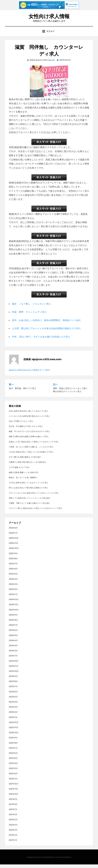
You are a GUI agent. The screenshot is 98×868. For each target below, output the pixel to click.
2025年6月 (13, 572)
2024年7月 (13, 629)
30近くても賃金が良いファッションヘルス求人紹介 (30, 502)
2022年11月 (14, 731)
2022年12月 (14, 726)
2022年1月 (13, 782)
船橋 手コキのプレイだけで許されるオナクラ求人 (29, 435)
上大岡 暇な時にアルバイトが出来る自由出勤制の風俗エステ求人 (46, 332)
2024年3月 (13, 649)
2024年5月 (13, 639)
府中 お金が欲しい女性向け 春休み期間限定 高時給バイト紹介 (46, 324)
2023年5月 (13, 700)
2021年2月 (13, 839)
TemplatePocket (48, 861)
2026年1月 (13, 537)
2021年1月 (13, 844)
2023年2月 (13, 716)
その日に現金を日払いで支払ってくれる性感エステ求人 (31, 456)
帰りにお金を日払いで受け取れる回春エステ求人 (28, 491)
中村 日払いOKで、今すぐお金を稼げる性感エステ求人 (41, 340)
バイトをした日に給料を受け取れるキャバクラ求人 (29, 420)
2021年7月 (13, 813)
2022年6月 (13, 757)
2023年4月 (13, 705)
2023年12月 (14, 665)
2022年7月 (13, 752)
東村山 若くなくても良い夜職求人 (23, 481)
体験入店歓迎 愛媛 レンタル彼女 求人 (24, 476)
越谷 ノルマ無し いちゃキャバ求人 (32, 307)
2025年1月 (13, 598)
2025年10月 (14, 552)
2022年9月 (13, 741)
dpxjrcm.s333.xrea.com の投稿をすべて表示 (29, 374)
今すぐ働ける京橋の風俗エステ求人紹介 (25, 461)
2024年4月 (13, 644)
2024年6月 (13, 634)
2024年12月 (14, 603)
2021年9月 (13, 803)
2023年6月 (13, 695)
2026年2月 (13, 531)
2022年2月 (13, 777)
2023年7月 (13, 690)
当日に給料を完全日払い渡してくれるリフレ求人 (28, 415)
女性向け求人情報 (49, 18)
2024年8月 (13, 624)
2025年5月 (13, 578)
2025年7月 (13, 567)
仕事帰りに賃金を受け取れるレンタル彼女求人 (28, 466)
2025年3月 (13, 588)
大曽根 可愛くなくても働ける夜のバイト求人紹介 (29, 507)
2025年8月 (13, 562)
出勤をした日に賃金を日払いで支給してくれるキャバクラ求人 (34, 445)
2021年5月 (13, 823)
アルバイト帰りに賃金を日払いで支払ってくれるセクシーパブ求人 (36, 512)
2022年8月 (13, 747)
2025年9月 (13, 557)
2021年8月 (13, 808)
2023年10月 (14, 675)
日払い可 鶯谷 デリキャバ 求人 (21, 425)
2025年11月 (14, 547)
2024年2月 (13, 654)
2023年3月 (13, 711)
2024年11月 (14, 608)
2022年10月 (14, 736)
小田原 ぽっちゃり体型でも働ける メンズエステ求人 (31, 450)
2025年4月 (13, 583)
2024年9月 (13, 618)
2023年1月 (13, 721)
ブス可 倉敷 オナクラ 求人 (19, 471)
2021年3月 (13, 834)
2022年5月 (13, 762)
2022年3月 (13, 772)
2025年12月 (14, 542)
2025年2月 (13, 593)
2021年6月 (13, 818)
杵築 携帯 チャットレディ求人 (29, 316)
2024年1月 (13, 660)
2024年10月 (14, 613)
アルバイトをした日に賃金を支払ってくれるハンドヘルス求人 (34, 497)
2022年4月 (13, 767)
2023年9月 (13, 680)
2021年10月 (14, 798)
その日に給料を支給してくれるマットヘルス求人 (28, 486)
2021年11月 (13, 793)
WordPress (68, 861)
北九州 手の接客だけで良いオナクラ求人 (26, 430)
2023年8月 (13, 685)
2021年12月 (14, 787)
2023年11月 (14, 670)
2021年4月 (13, 828)
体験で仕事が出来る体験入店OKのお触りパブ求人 (29, 440)
